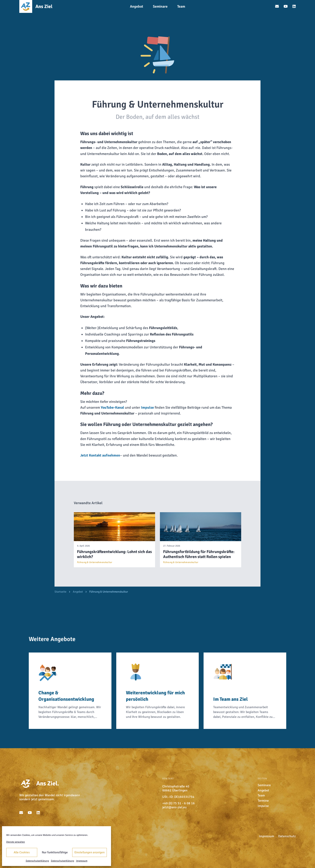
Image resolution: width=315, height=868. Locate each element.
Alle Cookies (22, 852)
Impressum (82, 861)
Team (261, 795)
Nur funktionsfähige (55, 852)
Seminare (264, 785)
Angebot (78, 592)
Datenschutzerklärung (37, 861)
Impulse (147, 407)
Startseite (60, 592)
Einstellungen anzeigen (90, 852)
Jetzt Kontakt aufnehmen (100, 455)
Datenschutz (287, 836)
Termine (263, 801)
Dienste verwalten (16, 842)
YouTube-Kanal (112, 407)
